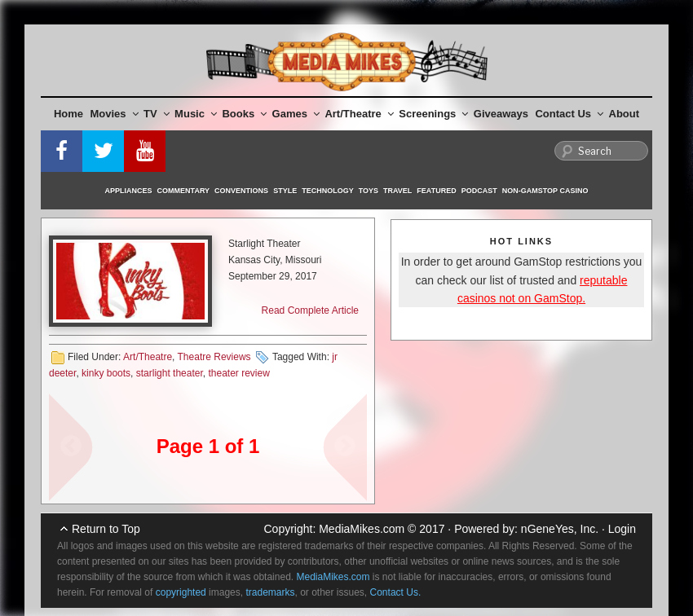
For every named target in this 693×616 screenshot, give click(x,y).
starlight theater (170, 373)
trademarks (270, 592)
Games (296, 114)
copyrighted (181, 592)
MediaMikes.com (362, 529)
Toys (369, 191)
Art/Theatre (359, 114)
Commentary (184, 191)
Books (244, 114)
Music (196, 114)
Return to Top (106, 529)
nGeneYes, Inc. (560, 529)
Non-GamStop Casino (545, 191)
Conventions (241, 191)
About (625, 114)
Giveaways (501, 114)
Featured (436, 191)
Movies (115, 114)
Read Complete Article (310, 310)
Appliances (129, 191)
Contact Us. (396, 592)
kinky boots (106, 373)
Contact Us (569, 114)
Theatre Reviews (214, 357)
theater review (238, 373)
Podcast (479, 191)
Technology (328, 191)
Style (285, 191)
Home (68, 114)
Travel (397, 191)
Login (622, 529)
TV (157, 114)
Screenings (433, 114)
